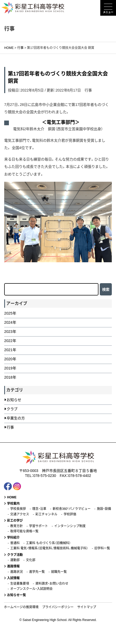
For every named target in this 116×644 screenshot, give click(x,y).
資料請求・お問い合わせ (52, 584)
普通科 (15, 543)
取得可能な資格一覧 (24, 531)
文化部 (31, 560)
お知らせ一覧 (16, 595)
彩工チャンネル (46, 514)
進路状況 (16, 572)
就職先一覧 (59, 572)
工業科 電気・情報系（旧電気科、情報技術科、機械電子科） (49, 548)
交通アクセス (20, 514)
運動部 (15, 560)
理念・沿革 (39, 509)
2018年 (10, 377)
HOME (12, 497)
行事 (88, 90)
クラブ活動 (15, 555)
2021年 (10, 350)
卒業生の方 (16, 418)
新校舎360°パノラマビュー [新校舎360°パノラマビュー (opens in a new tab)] (72, 509)
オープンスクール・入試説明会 (31, 589)
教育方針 (16, 526)
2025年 (10, 313)
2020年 (10, 359)
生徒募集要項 (20, 584)
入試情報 (13, 578)
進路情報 (13, 566)
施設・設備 (104, 509)
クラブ (12, 409)
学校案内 (13, 504)
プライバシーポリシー (58, 607)
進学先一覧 (37, 572)
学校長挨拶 (18, 509)
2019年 (10, 368)
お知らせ (14, 400)
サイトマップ (87, 607)
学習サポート (38, 526)
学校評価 (70, 514)
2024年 (10, 322)
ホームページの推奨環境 (21, 607)
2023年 (10, 332)
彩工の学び (15, 521)
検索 (106, 289)
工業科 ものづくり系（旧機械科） (48, 543)
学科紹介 (13, 538)
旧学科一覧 (102, 548)
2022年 (10, 341)
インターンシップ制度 (70, 526)
